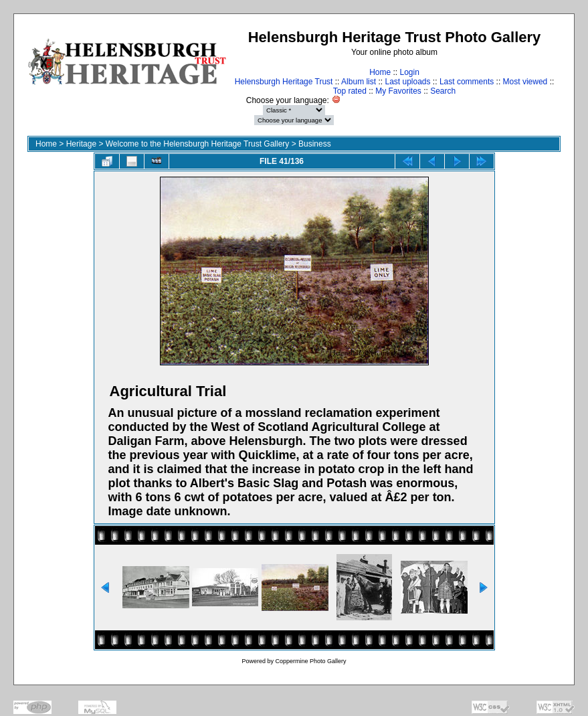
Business (315, 144)
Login (409, 72)
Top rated (350, 91)
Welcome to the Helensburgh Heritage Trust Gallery (198, 144)
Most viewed (525, 82)
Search (443, 91)
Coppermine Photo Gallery (310, 661)
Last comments (467, 82)
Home (380, 72)
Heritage (81, 144)
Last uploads (407, 82)
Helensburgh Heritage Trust (284, 82)
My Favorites (398, 91)
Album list (359, 82)
